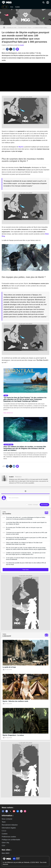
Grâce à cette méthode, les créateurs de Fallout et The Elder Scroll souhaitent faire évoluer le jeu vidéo (24, 543)
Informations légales (9, 828)
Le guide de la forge (9, 667)
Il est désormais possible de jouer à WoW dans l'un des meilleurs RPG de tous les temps (26, 564)
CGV (3, 846)
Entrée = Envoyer (33, 505)
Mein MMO (6, 853)
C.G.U (4, 831)
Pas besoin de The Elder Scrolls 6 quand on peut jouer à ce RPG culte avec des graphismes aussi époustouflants (27, 538)
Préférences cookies (9, 837)
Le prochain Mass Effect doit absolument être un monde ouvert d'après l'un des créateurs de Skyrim (26, 523)
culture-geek (9, 445)
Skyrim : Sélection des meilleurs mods (15, 701)
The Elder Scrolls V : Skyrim (25, 28)
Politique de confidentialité (11, 840)
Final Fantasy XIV (8, 413)
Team (4, 822)
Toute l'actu (25, 570)
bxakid (22, 45)
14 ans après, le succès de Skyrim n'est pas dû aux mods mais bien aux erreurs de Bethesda (26, 559)
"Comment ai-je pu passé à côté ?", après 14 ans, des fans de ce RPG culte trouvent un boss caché (27, 533)
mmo (6, 395)
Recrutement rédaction (10, 825)
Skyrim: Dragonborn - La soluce (13, 735)
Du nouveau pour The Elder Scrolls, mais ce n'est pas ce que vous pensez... (24, 528)
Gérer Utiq (5, 843)
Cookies (5, 834)
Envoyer (44, 505)
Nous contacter (7, 819)
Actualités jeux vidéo (12, 28)
